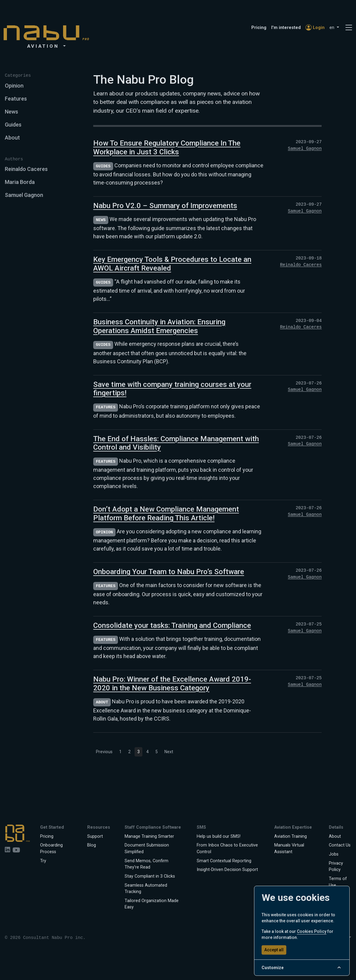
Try (43, 861)
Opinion (14, 86)
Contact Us (340, 845)
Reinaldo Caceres (26, 169)
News (11, 112)
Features (16, 99)
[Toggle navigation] (349, 28)
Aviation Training (291, 836)
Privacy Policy (336, 867)
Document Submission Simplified (147, 848)
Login (315, 28)
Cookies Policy (312, 931)
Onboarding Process (51, 848)
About (12, 138)
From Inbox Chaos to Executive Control (227, 848)
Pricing (259, 28)
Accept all (274, 950)
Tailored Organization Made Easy (152, 904)
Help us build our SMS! (219, 836)
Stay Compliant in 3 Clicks (150, 876)
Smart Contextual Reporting (224, 861)
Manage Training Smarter (149, 836)
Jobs (334, 854)
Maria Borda (20, 182)
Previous (104, 752)
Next (169, 752)
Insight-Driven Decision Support (227, 870)
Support (95, 836)
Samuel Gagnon (24, 195)
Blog (92, 845)
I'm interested (286, 28)
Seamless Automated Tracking (146, 889)
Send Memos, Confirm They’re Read (146, 864)
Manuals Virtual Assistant (289, 848)
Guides (13, 125)
